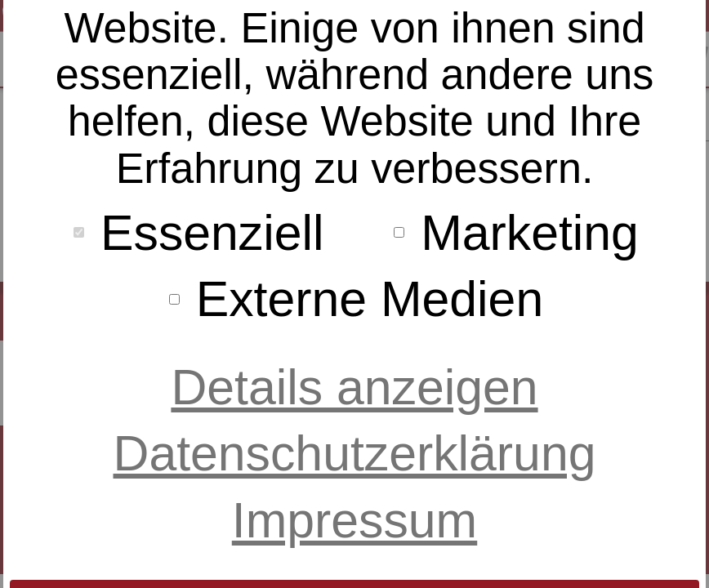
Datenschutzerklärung (355, 453)
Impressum (354, 520)
